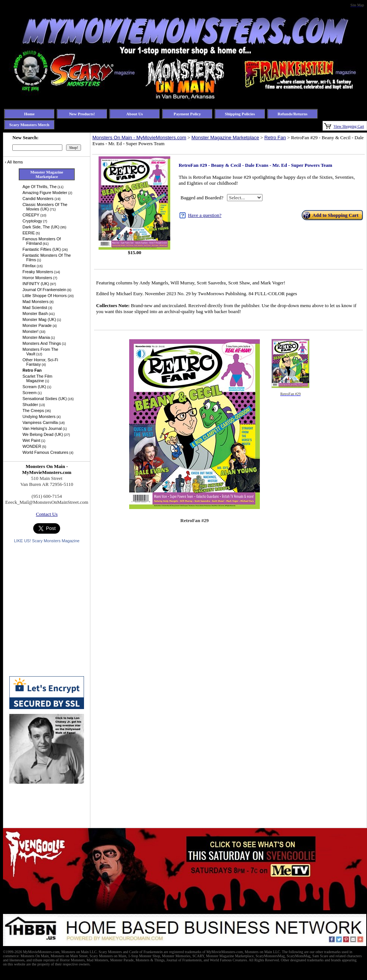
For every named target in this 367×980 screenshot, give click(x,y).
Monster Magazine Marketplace (225, 138)
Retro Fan (275, 138)
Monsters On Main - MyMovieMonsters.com (139, 138)
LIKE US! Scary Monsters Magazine (46, 541)
